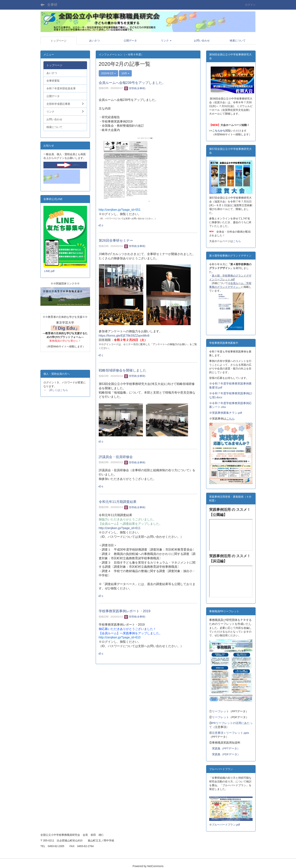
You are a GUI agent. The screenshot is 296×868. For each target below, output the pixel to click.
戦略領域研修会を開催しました (123, 370)
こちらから (219, 131)
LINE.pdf (49, 271)
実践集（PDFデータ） (226, 754)
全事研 (52, 5)
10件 (125, 73)
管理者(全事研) (135, 88)
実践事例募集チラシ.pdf (227, 413)
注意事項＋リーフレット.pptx (231, 733)
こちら (237, 241)
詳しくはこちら (59, 390)
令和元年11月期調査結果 (118, 502)
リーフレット (220, 711)
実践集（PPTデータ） (226, 748)
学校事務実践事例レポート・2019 (125, 611)
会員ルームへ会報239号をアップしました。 (132, 83)
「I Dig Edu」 (65, 328)
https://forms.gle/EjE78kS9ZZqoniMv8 (124, 336)
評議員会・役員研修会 (116, 457)
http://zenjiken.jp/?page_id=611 (120, 528)
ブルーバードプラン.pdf (226, 825)
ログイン (250, 5)
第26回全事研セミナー (116, 241)
